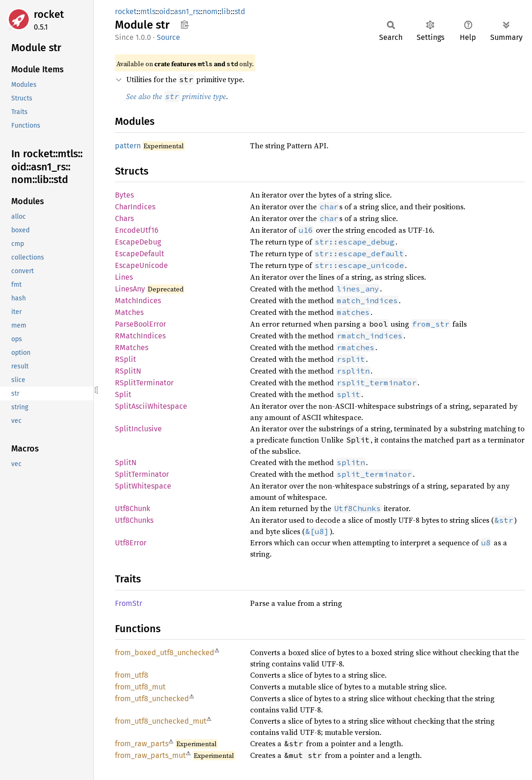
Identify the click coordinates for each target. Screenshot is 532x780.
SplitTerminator (142, 474)
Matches (129, 312)
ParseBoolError (141, 324)
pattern (128, 146)
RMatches (132, 348)
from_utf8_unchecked (152, 699)
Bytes (124, 195)
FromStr (129, 603)
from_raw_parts (142, 744)
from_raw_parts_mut (150, 755)
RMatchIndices (140, 336)
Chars (124, 218)
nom (210, 11)
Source (168, 37)
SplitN (126, 463)
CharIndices (135, 207)
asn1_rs (186, 11)
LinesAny (130, 289)
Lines (124, 277)
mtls (148, 11)
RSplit (125, 359)
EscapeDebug (138, 242)
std (240, 11)
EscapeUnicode (141, 265)
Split (123, 394)
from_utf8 (132, 675)
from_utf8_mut (140, 687)
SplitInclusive (138, 429)
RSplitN (128, 371)
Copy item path (185, 24)
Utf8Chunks (134, 520)
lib (226, 11)
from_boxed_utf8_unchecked (165, 653)
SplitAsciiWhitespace (151, 406)
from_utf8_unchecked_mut (161, 721)
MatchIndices (138, 301)
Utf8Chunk (133, 509)
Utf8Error (131, 543)
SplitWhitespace (143, 486)
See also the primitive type (176, 96)
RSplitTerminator (144, 383)
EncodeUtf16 (137, 230)
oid (165, 11)
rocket (49, 14)
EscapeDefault (140, 254)
